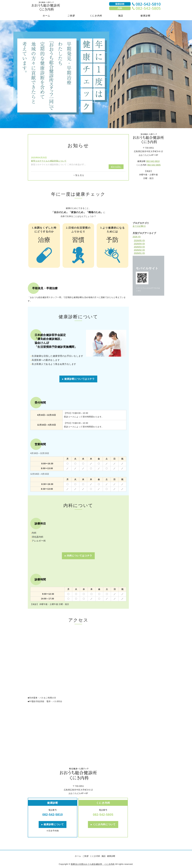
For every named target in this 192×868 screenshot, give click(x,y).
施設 (121, 16)
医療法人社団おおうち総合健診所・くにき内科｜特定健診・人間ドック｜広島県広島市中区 (50, 6)
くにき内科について (104, 824)
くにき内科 (96, 16)
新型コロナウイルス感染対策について (49, 161)
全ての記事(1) (139, 226)
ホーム (46, 16)
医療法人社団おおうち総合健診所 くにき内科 (93, 864)
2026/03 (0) (139, 247)
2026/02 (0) (139, 250)
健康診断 (145, 16)
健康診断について (54, 824)
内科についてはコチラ (79, 556)
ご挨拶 (71, 16)
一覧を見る (79, 175)
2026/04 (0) (139, 244)
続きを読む (116, 167)
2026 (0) (137, 237)
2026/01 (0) (139, 253)
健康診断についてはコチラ (79, 379)
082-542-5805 (103, 815)
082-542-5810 (53, 815)
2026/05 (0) (139, 241)
